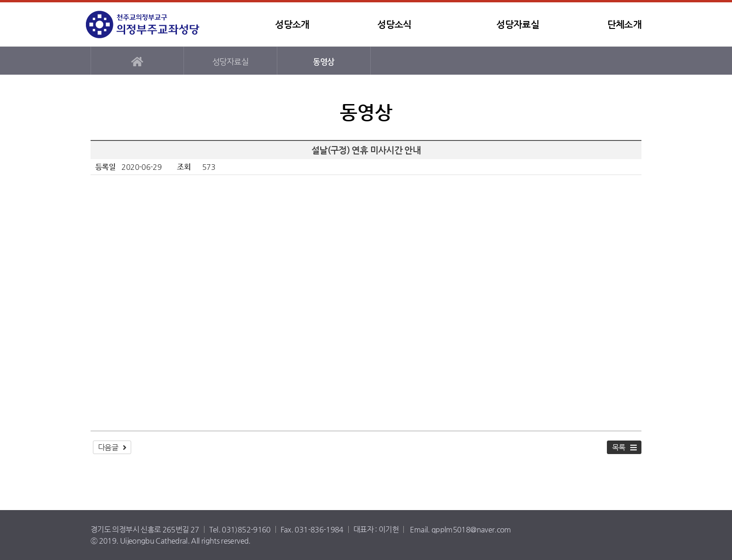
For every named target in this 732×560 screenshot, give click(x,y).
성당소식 (394, 24)
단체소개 (624, 24)
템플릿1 (144, 24)
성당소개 (292, 24)
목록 (619, 447)
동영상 (324, 62)
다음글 (108, 447)
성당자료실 (518, 24)
